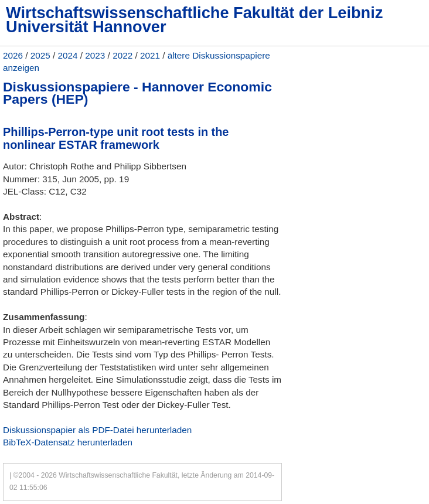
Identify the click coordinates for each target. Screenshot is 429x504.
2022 (122, 55)
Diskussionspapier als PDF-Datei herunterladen (97, 430)
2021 (150, 55)
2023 (95, 55)
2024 (68, 55)
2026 (13, 55)
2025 (40, 55)
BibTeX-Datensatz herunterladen (68, 442)
